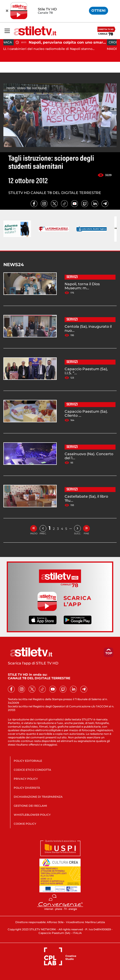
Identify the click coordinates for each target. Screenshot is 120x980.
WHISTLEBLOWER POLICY (32, 815)
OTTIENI (98, 10)
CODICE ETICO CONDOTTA (32, 770)
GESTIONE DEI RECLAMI (30, 806)
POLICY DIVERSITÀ (27, 788)
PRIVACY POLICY (26, 779)
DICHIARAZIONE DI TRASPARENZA (38, 797)
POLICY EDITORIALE (28, 761)
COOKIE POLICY (25, 824)
